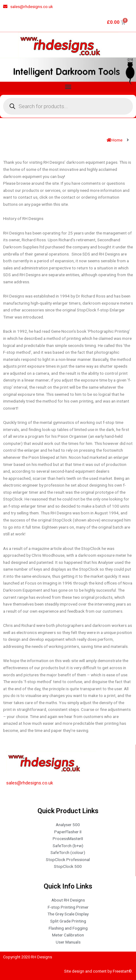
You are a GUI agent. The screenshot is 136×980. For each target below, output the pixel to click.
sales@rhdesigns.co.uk (30, 783)
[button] (68, 87)
